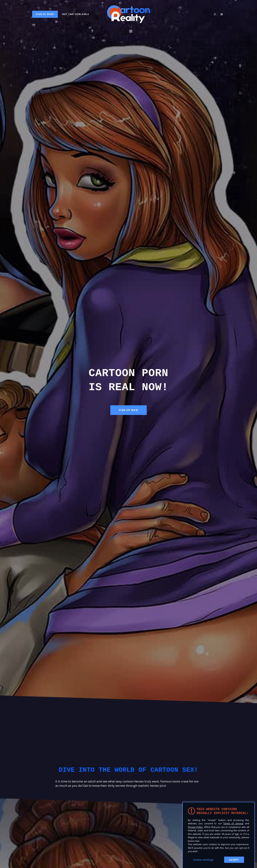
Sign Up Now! (45, 14)
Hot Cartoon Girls (75, 14)
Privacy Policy (195, 827)
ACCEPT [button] (234, 860)
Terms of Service (233, 823)
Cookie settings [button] (203, 860)
